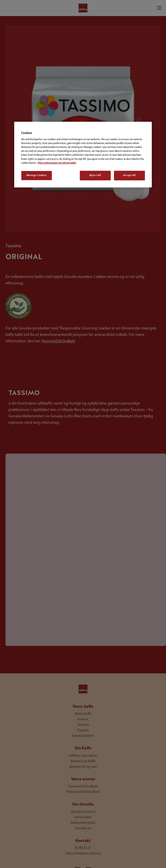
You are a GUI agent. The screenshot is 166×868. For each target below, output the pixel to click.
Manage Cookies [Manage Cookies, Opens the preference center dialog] (37, 175)
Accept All (129, 175)
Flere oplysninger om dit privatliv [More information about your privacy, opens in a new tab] (57, 163)
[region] (83, 154)
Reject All (95, 175)
